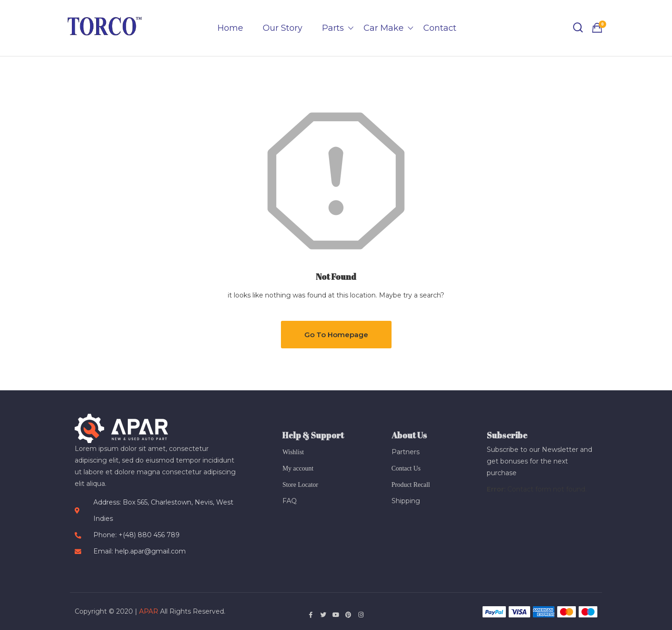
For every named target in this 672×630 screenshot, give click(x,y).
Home (230, 28)
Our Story (283, 28)
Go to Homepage (336, 335)
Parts (333, 28)
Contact (440, 28)
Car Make (384, 28)
